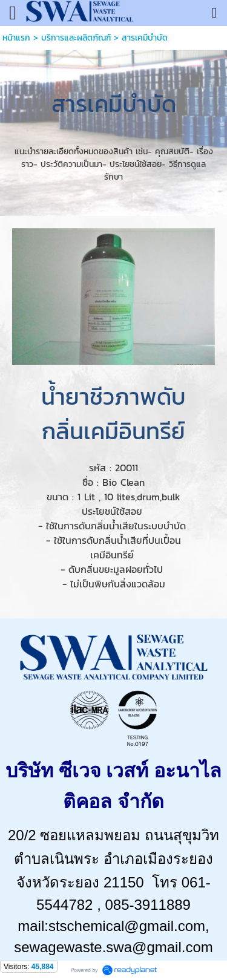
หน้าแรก (16, 38)
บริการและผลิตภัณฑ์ (76, 38)
